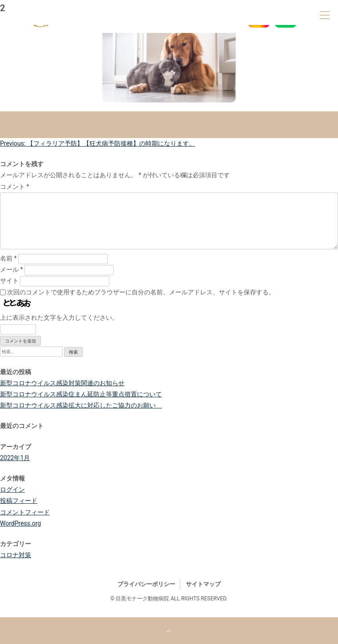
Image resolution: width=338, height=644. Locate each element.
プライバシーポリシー (146, 584)
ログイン (12, 489)
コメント (15, 187)
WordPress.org (20, 523)
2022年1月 (15, 458)
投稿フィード (19, 501)
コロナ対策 (16, 555)
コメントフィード (25, 512)
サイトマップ (203, 584)
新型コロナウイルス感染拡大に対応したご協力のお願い (81, 405)
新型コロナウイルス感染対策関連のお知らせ (62, 383)
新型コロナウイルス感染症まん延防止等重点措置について (81, 394)
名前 (8, 258)
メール (12, 269)
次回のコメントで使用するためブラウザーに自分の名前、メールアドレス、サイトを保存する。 (141, 292)
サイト (9, 281)
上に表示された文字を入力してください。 (59, 318)
